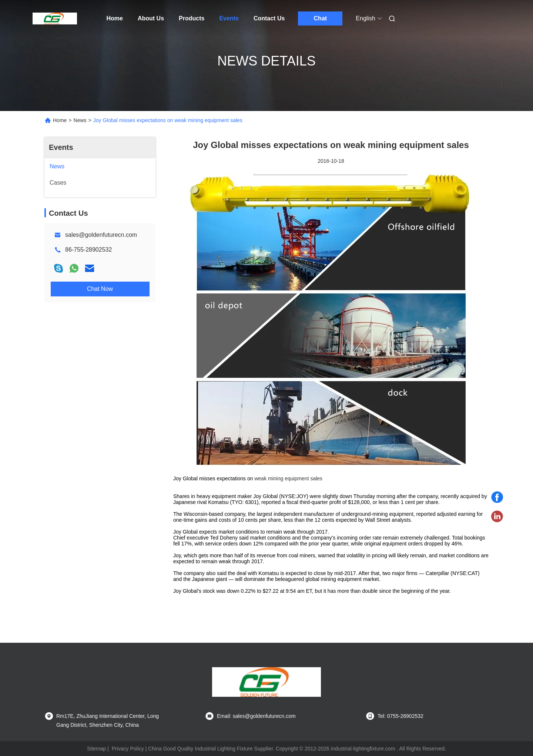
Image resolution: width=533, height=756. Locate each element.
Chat (321, 18)
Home (115, 18)
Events (229, 18)
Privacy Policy (128, 749)
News (80, 120)
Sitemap (96, 749)
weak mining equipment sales (288, 478)
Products (192, 18)
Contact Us (269, 18)
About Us (151, 18)
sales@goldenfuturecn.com (101, 235)
